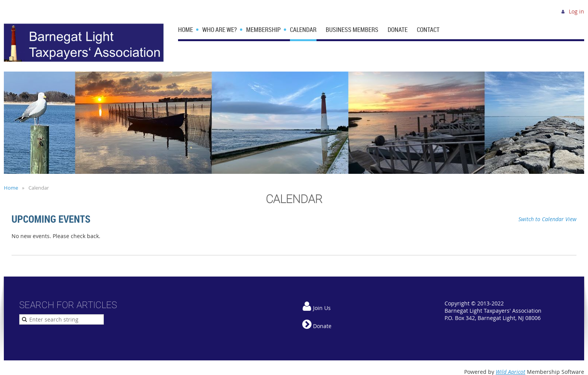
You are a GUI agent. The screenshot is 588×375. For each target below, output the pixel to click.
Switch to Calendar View (547, 219)
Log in (576, 11)
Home (11, 188)
